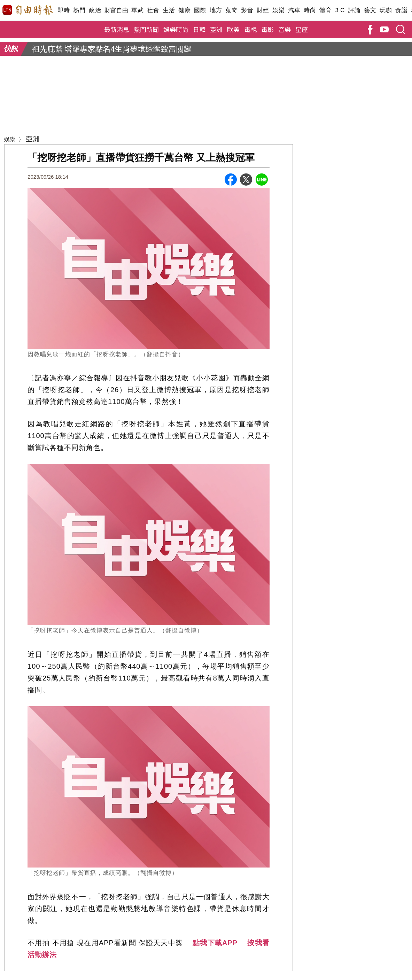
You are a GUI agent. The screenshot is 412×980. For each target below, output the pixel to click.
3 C (340, 10)
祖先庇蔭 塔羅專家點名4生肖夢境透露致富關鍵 (112, 48)
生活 (169, 10)
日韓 (199, 29)
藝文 (370, 10)
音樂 (285, 29)
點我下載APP (215, 943)
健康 (184, 10)
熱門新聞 (146, 29)
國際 (200, 10)
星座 (302, 29)
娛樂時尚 (176, 29)
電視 (250, 29)
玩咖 (386, 10)
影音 (247, 10)
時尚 (310, 10)
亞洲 (216, 29)
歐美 (233, 29)
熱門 (79, 10)
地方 (216, 10)
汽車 (294, 10)
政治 (95, 10)
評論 (354, 10)
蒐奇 (231, 10)
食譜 (401, 10)
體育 (325, 10)
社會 (153, 10)
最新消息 (117, 29)
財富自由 (116, 10)
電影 (267, 29)
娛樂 (278, 10)
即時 (64, 10)
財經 (263, 10)
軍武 (137, 10)
